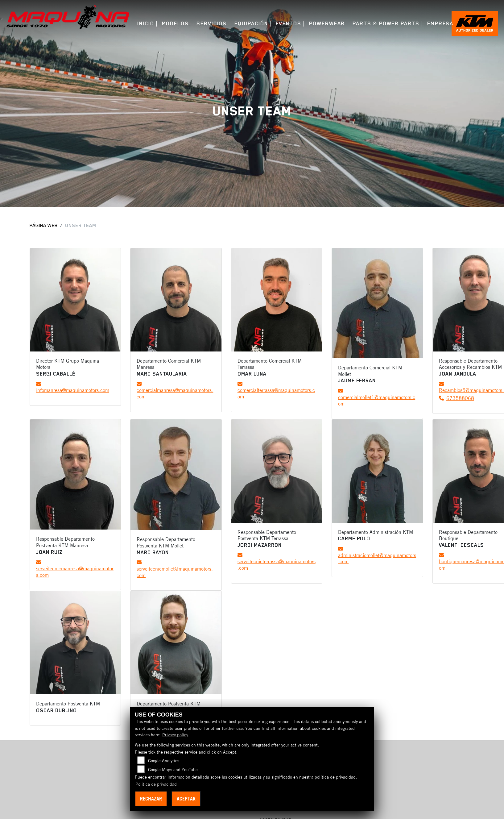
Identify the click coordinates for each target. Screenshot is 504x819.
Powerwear (327, 24)
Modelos (175, 24)
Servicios (212, 24)
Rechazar (151, 799)
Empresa (440, 24)
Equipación (251, 24)
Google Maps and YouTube (173, 770)
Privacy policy (175, 735)
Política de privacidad (156, 784)
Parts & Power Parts (386, 24)
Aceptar (186, 799)
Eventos (289, 24)
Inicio (146, 24)
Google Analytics (164, 761)
